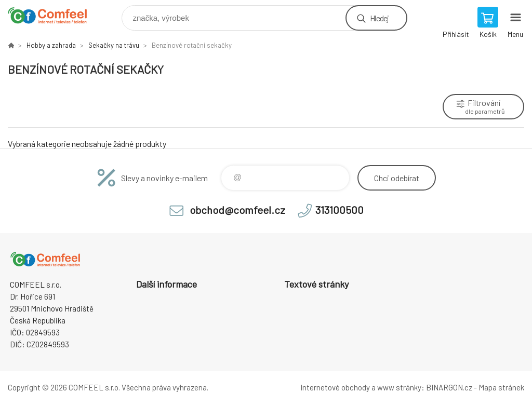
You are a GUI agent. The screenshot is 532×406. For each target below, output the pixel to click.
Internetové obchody (335, 387)
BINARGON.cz (449, 387)
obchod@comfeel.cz (237, 210)
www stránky (399, 387)
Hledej (379, 18)
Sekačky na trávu (114, 45)
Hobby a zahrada (51, 45)
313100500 (340, 210)
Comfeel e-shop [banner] (54, 15)
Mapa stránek (501, 387)
